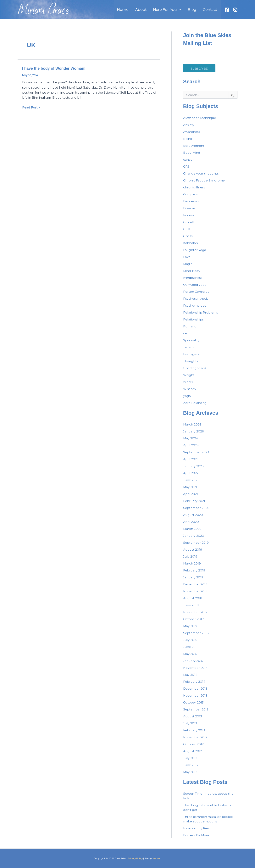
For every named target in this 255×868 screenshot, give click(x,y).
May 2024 (191, 441)
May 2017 (190, 629)
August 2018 (193, 601)
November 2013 (195, 699)
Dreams (189, 211)
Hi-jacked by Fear (197, 831)
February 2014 (194, 685)
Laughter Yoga (195, 253)
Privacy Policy (135, 858)
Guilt (187, 232)
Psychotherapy (195, 309)
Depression (192, 204)
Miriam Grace (44, 13)
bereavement (194, 149)
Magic (188, 267)
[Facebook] (227, 11)
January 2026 (194, 434)
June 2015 (191, 650)
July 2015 (190, 643)
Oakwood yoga (195, 288)
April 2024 (191, 448)
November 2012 (195, 740)
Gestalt (189, 225)
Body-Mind (192, 156)
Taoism (189, 350)
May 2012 (190, 775)
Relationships (193, 323)
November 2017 (195, 615)
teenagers (191, 357)
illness (188, 239)
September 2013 (196, 712)
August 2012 (193, 754)
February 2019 (194, 573)
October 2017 (194, 622)
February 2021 (194, 504)
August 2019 (193, 553)
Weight (189, 378)
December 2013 (195, 692)
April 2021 (191, 497)
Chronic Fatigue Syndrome (204, 184)
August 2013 (193, 719)
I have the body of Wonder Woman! (54, 71)
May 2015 (190, 657)
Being (188, 142)
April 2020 (191, 525)
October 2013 (194, 706)
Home (132, 11)
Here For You (172, 11)
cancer (188, 163)
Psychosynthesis (196, 302)
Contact (211, 11)
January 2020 (194, 539)
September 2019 (196, 546)
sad (186, 336)
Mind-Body (192, 274)
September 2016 (196, 636)
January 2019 (193, 580)
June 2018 (191, 608)
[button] (184, 11)
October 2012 (194, 747)
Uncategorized (195, 371)
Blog (195, 11)
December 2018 (196, 587)
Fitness (188, 218)
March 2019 (192, 567)
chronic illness (194, 190)
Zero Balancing (195, 406)
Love (187, 260)
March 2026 (192, 428)
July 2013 (190, 726)
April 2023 (191, 462)
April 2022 (191, 476)
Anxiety (189, 128)
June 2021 (191, 483)
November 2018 (196, 594)
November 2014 (195, 671)
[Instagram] (235, 11)
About (148, 11)
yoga (187, 399)
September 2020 (197, 511)
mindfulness (193, 281)
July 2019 (190, 560)
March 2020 (193, 532)
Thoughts (191, 364)
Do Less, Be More (196, 838)
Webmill (157, 858)
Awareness (191, 135)
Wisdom (189, 392)
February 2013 (194, 733)
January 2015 (193, 664)
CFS (186, 170)
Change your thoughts (201, 177)
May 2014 (190, 678)
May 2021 (190, 490)
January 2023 (194, 469)
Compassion (192, 197)
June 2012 (191, 768)
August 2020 (193, 518)
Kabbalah (191, 246)
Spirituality (191, 343)
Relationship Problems (201, 316)
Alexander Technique (200, 121)
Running (190, 329)
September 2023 (196, 455)
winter (188, 385)
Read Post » (31, 110)
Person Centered (197, 295)
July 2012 (190, 761)
